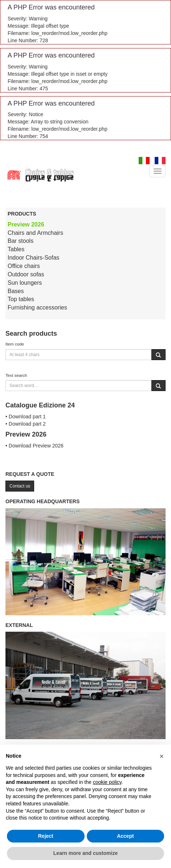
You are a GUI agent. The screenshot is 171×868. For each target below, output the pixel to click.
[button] (162, 756)
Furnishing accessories (37, 307)
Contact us (20, 486)
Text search (16, 375)
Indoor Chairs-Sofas (33, 258)
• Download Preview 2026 (34, 446)
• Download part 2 (26, 424)
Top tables (21, 299)
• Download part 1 (26, 417)
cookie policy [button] (107, 782)
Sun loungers (25, 283)
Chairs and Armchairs (35, 233)
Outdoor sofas (26, 274)
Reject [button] (46, 836)
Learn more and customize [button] (85, 853)
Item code (15, 344)
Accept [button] (125, 836)
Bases (16, 291)
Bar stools (21, 241)
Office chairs (24, 266)
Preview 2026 (26, 224)
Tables (16, 249)
